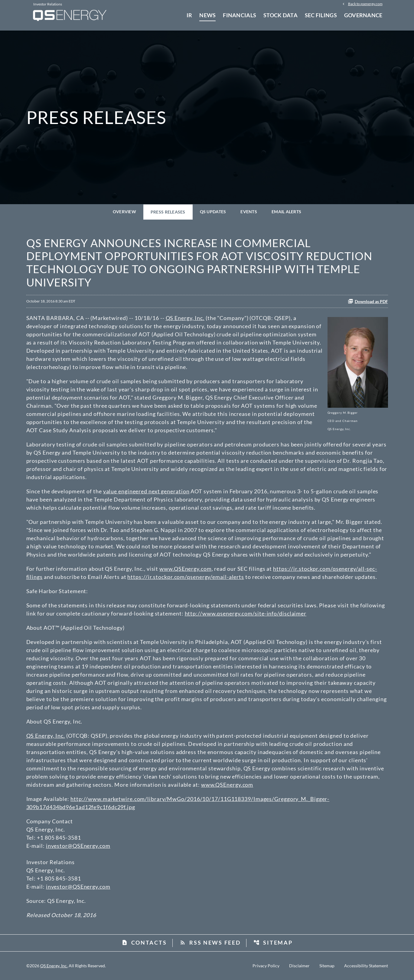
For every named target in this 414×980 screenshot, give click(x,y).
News (207, 15)
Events (249, 212)
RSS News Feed (210, 942)
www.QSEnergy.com (185, 569)
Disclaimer (299, 966)
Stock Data (280, 15)
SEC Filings (321, 15)
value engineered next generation (146, 491)
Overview (124, 212)
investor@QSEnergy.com (78, 846)
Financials (240, 15)
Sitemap (273, 942)
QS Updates (213, 212)
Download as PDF (368, 301)
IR (189, 15)
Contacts (144, 942)
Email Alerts (286, 212)
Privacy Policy (266, 966)
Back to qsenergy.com (365, 4)
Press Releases (168, 212)
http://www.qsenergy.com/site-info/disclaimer (246, 613)
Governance (363, 15)
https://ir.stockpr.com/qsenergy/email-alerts (186, 577)
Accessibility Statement (366, 966)
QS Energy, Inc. (185, 318)
